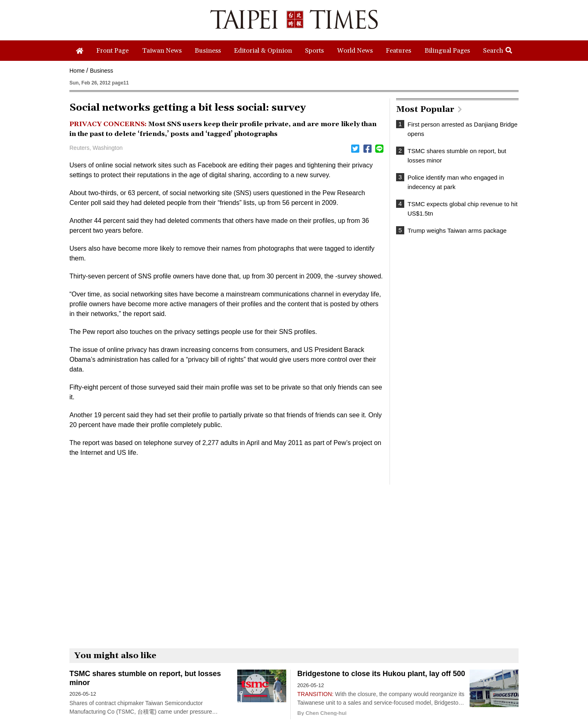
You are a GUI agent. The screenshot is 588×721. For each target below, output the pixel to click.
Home (77, 71)
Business (101, 71)
